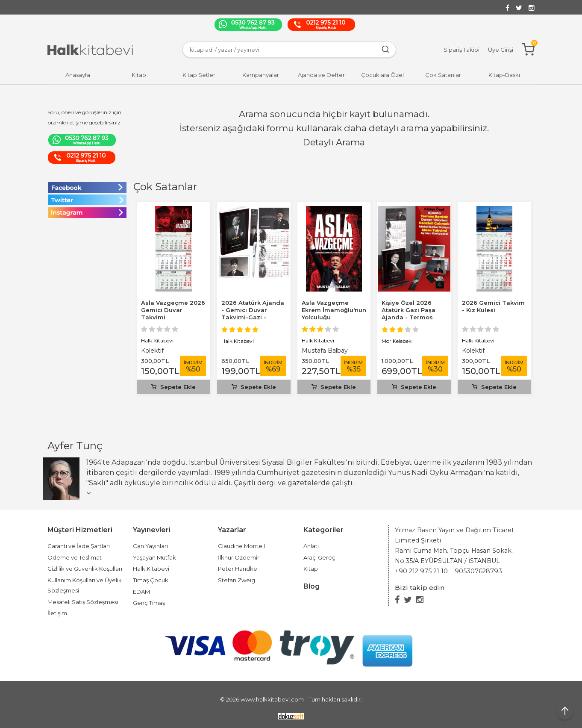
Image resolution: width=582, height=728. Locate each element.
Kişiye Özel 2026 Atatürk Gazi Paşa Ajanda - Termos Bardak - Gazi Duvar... (409, 317)
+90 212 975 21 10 (421, 571)
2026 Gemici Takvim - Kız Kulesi (493, 306)
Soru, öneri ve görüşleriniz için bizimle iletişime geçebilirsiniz (84, 117)
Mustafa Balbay (325, 351)
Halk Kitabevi (157, 340)
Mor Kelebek (397, 341)
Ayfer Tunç (75, 446)
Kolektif (152, 351)
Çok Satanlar (165, 187)
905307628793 (478, 571)
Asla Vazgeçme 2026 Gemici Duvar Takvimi (173, 310)
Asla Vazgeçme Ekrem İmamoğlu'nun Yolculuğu (334, 310)
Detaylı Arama (334, 142)
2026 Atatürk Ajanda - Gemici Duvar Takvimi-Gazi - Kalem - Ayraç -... (253, 314)
